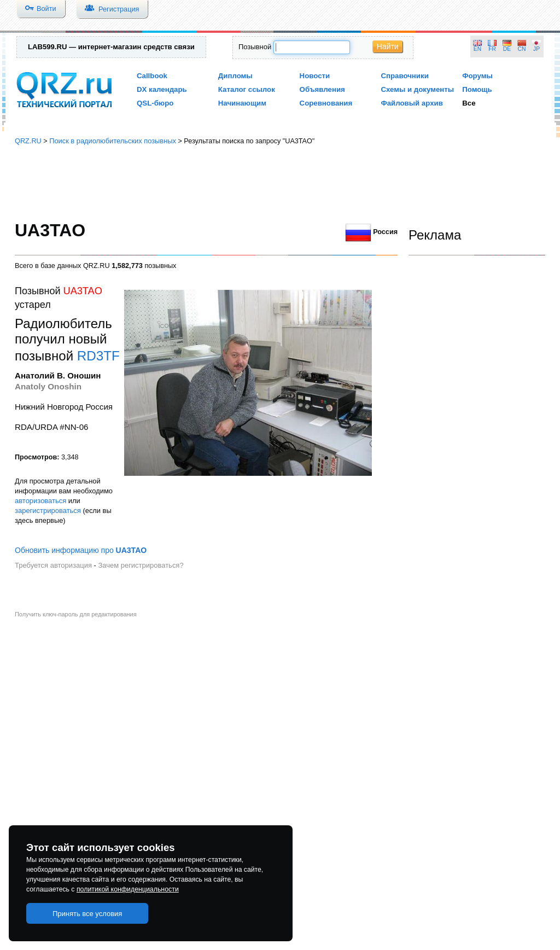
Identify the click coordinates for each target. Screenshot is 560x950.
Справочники (404, 76)
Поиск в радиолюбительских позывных (113, 141)
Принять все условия (87, 914)
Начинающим (242, 103)
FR (492, 49)
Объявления (322, 89)
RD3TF (98, 356)
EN (477, 49)
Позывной (255, 47)
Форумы (477, 76)
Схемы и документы (417, 89)
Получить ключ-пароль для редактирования (76, 614)
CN (522, 49)
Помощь (477, 89)
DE (507, 49)
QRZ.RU (28, 141)
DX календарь (162, 89)
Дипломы (235, 76)
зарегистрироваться (48, 511)
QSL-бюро (155, 103)
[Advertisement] (280, 183)
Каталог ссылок (247, 89)
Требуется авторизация (53, 565)
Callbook (152, 76)
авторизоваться (40, 501)
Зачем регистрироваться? (141, 565)
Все (469, 103)
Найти (388, 46)
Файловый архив (412, 103)
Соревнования (326, 103)
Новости (315, 76)
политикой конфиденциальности (128, 889)
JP (536, 49)
